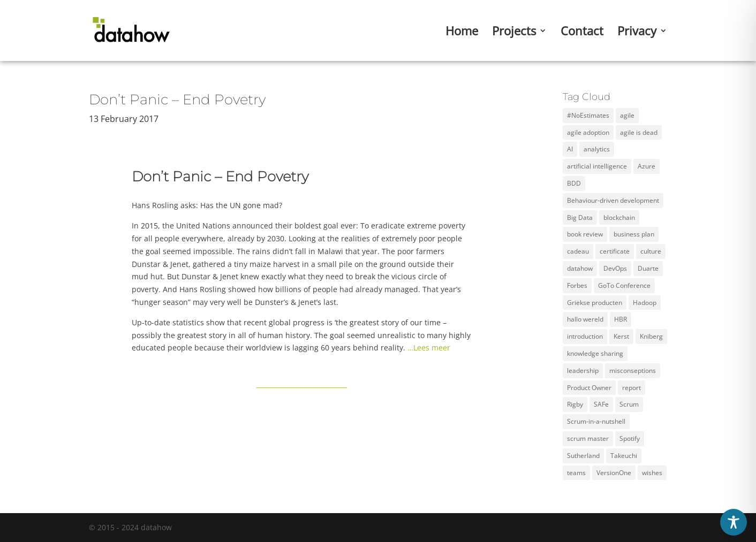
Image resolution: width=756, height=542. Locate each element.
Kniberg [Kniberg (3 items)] (651, 336)
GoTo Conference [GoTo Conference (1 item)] (624, 285)
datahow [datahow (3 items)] (580, 268)
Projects (514, 33)
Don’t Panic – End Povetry (177, 100)
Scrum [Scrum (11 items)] (629, 404)
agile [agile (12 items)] (627, 115)
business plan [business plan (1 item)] (634, 234)
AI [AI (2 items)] (570, 149)
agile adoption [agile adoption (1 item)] (588, 132)
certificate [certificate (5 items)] (615, 251)
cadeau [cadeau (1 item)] (578, 251)
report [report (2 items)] (632, 388)
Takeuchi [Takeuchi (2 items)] (624, 456)
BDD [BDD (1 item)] (574, 183)
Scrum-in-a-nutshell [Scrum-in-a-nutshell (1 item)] (596, 421)
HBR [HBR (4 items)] (621, 319)
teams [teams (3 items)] (576, 473)
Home (462, 33)
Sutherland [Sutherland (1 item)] (583, 456)
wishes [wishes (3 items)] (652, 473)
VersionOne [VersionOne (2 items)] (614, 473)
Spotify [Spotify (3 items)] (630, 438)
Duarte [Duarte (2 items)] (648, 268)
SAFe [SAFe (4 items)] (601, 404)
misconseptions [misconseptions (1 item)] (633, 371)
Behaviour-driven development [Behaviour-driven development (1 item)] (613, 200)
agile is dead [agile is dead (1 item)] (639, 132)
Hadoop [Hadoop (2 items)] (645, 303)
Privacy (637, 33)
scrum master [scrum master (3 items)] (588, 438)
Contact (582, 33)
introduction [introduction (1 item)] (585, 336)
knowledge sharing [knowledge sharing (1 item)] (595, 353)
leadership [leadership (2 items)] (583, 371)
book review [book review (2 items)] (585, 234)
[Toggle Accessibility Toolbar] (734, 522)
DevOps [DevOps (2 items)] (615, 268)
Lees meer (432, 348)
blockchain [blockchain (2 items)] (619, 217)
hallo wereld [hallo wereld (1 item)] (585, 319)
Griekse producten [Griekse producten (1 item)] (595, 303)
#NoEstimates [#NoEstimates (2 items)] (588, 115)
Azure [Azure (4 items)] (647, 166)
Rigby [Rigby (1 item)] (575, 404)
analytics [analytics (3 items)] (597, 149)
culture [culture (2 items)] (651, 251)
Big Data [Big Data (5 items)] (580, 217)
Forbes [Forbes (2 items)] (577, 285)
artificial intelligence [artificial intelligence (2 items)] (597, 166)
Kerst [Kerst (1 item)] (621, 336)
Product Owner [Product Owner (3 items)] (589, 388)
